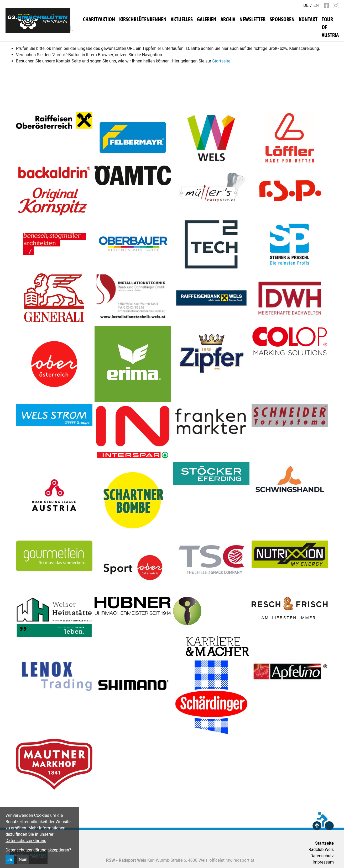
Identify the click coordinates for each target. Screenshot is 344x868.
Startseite (221, 61)
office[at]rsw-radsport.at (232, 860)
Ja (10, 859)
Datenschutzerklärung (26, 841)
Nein (23, 859)
